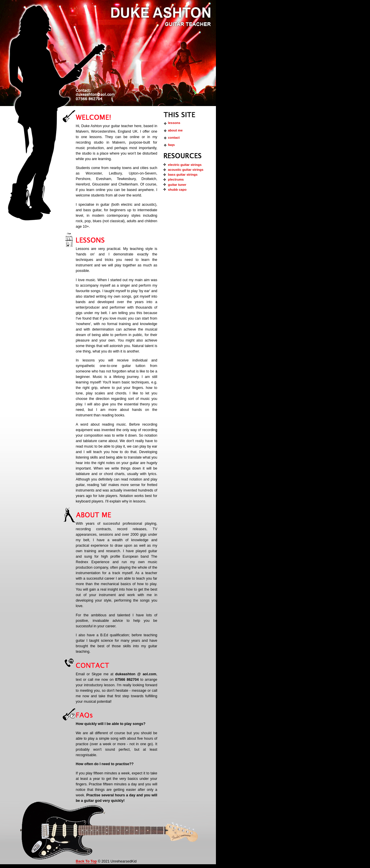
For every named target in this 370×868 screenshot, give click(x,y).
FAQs (171, 145)
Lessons (174, 123)
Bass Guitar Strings (183, 175)
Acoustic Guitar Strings (186, 170)
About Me (175, 130)
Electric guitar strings (185, 165)
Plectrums (176, 179)
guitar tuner (177, 185)
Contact (174, 138)
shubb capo (177, 190)
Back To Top (86, 861)
